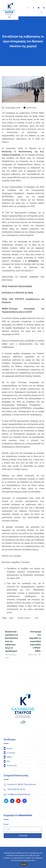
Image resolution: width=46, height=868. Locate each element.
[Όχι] (43, 859)
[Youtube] (39, 8)
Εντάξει (24, 864)
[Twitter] (28, 8)
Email (6, 824)
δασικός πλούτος (24, 618)
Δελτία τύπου (32, 108)
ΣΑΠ (37, 618)
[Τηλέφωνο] (44, 8)
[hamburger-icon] (41, 13)
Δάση (11, 618)
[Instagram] (25, 801)
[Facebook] (33, 8)
